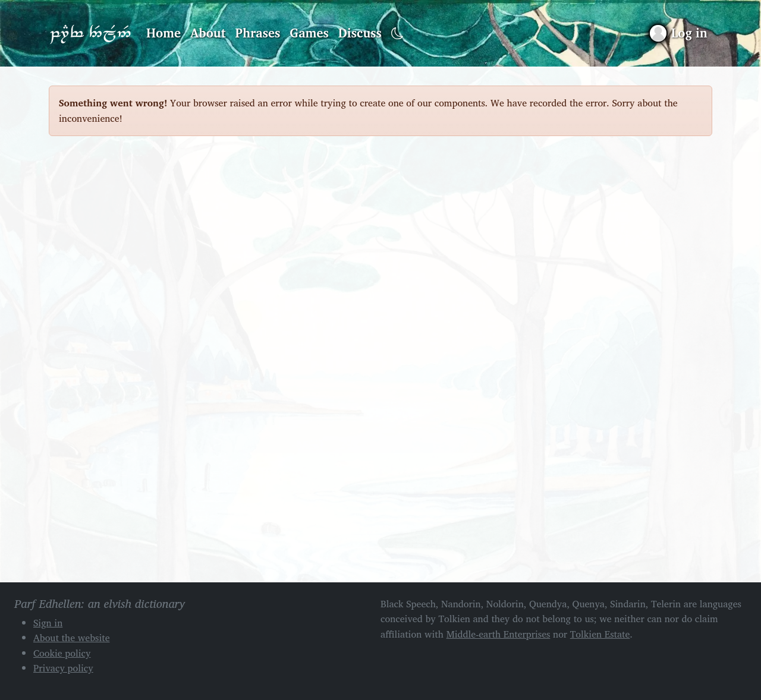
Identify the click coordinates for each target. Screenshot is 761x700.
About (208, 33)
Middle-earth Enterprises (499, 634)
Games (309, 33)
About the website (72, 638)
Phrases (258, 33)
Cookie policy (62, 653)
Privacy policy (63, 668)
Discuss (360, 33)
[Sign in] (679, 33)
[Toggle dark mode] (397, 34)
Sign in (48, 623)
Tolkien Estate (600, 634)
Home (163, 33)
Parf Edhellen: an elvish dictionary (90, 33)
